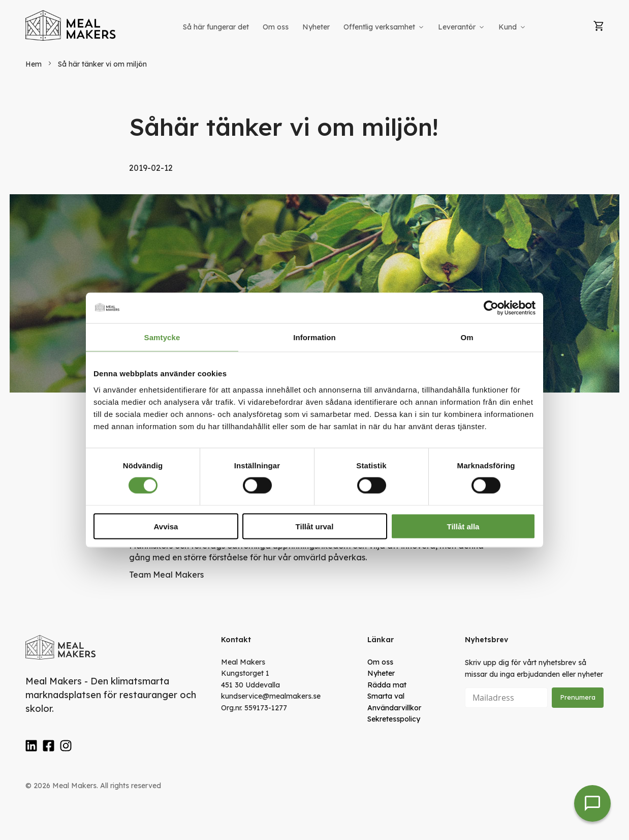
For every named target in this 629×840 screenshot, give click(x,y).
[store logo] (71, 25)
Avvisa (166, 526)
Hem (35, 64)
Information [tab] (314, 337)
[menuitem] (216, 27)
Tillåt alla (463, 526)
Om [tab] (467, 337)
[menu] (355, 27)
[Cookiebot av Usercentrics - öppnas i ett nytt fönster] (491, 308)
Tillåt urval (315, 526)
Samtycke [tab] (162, 337)
